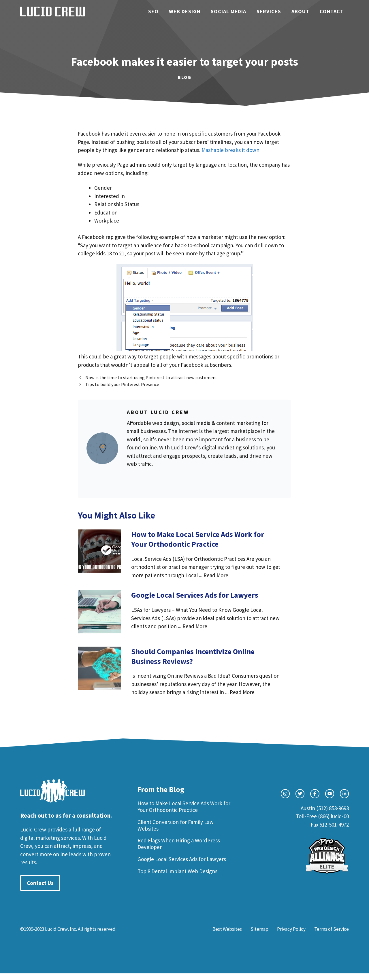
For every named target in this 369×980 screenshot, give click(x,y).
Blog (185, 77)
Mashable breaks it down (230, 150)
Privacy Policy (291, 929)
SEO (153, 11)
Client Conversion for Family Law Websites (176, 825)
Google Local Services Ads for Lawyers (182, 859)
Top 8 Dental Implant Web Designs (177, 871)
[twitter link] (300, 794)
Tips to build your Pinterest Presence (122, 384)
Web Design (185, 11)
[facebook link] (315, 794)
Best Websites (227, 929)
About (300, 11)
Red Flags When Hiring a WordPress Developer (179, 844)
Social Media (228, 11)
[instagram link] (285, 794)
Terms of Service (332, 929)
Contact (332, 11)
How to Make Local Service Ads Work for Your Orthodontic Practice (184, 807)
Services (269, 11)
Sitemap (259, 929)
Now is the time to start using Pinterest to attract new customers (151, 377)
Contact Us (40, 883)
